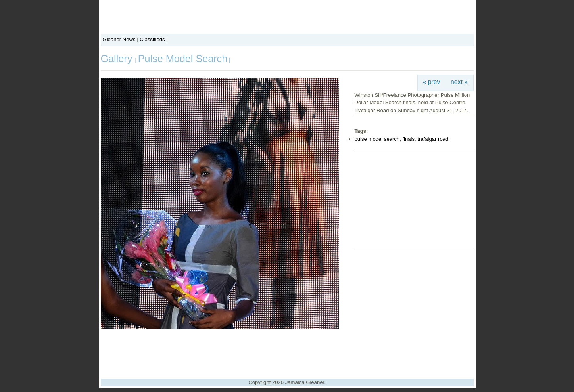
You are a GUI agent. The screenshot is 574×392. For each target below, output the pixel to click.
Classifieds (152, 39)
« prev (432, 82)
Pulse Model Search (183, 59)
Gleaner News (119, 39)
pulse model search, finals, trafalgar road (402, 139)
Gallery (118, 59)
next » (459, 82)
